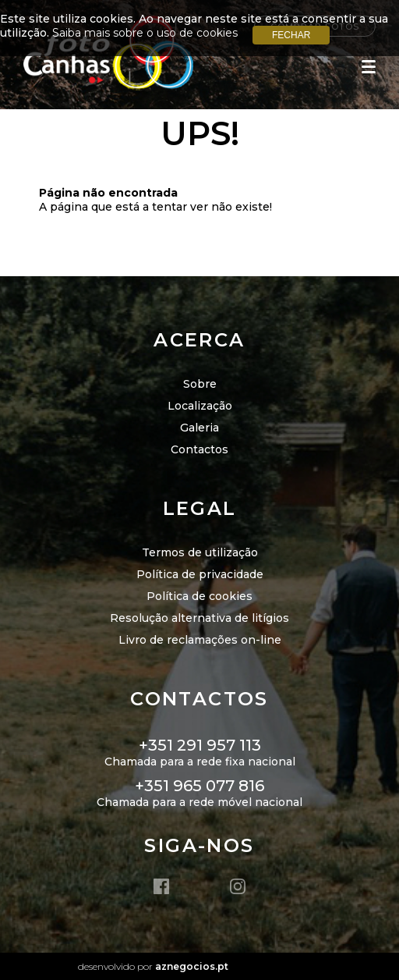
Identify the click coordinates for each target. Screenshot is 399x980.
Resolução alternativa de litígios (199, 618)
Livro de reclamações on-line (200, 640)
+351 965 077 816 (199, 786)
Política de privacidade (200, 574)
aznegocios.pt (192, 966)
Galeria (199, 428)
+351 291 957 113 (200, 745)
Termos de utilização (200, 552)
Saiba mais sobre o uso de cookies (145, 33)
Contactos (199, 449)
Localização (200, 406)
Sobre (200, 384)
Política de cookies (199, 596)
